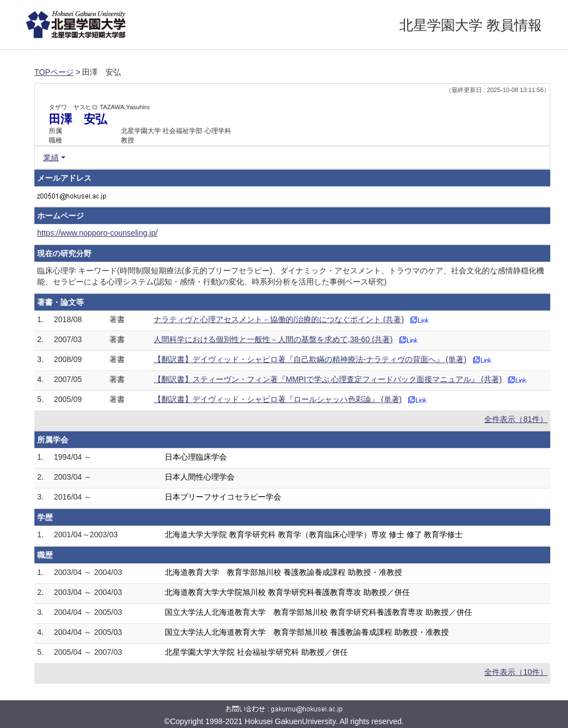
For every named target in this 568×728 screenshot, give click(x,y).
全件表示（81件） (516, 419)
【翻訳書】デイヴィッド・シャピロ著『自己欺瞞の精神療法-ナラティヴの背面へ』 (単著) (310, 359)
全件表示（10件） (516, 672)
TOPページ (54, 72)
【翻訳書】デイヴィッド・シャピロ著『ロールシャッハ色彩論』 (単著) (278, 399)
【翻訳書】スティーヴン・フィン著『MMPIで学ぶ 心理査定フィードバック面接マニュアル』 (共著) (328, 379)
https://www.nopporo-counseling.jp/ (97, 233)
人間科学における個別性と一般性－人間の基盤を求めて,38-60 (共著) (273, 339)
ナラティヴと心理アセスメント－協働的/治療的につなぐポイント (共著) (279, 319)
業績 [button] (51, 157)
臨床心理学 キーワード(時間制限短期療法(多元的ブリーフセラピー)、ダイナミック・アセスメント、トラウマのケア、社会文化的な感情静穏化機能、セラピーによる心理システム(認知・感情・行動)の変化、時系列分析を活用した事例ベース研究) (291, 276)
